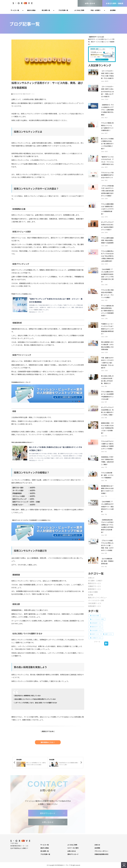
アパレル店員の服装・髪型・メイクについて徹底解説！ (107, 475)
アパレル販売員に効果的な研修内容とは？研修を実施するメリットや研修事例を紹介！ (107, 311)
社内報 (91, 595)
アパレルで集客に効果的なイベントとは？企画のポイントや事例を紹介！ (107, 127)
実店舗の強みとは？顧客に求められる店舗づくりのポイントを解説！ (107, 490)
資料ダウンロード (48, 813)
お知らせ (91, 578)
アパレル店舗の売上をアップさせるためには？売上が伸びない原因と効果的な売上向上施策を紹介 (107, 256)
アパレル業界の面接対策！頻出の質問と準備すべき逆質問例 (107, 240)
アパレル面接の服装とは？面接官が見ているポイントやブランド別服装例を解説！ (107, 209)
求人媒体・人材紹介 (95, 581)
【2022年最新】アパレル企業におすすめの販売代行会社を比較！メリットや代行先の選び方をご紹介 (107, 276)
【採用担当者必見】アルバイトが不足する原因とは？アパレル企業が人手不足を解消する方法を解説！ (107, 526)
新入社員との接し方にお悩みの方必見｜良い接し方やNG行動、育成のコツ (107, 380)
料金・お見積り (96, 10)
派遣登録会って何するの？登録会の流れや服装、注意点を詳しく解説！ (107, 461)
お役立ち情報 (93, 592)
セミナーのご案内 (73, 848)
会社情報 (113, 10)
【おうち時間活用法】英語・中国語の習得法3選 (107, 561)
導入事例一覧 (46, 10)
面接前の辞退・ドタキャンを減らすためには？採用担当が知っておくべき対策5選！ (107, 428)
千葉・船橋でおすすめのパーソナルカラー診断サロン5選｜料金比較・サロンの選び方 (107, 363)
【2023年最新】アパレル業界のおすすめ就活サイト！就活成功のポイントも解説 (107, 507)
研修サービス (95, 634)
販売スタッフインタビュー (98, 598)
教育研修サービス (94, 589)
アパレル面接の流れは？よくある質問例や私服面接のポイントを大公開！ (107, 395)
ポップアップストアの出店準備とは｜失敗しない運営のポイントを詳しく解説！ (107, 411)
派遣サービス (107, 634)
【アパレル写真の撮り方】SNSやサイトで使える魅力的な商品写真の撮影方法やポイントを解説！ (107, 191)
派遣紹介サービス (94, 586)
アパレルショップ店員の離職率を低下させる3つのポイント (107, 175)
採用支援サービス (30, 94)
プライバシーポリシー (101, 851)
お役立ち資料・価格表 (115, 3)
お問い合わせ (90, 3)
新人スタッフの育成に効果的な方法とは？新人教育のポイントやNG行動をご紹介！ (107, 144)
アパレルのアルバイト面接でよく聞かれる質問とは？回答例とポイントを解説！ (107, 445)
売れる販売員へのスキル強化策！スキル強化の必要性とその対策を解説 (107, 346)
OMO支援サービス (95, 603)
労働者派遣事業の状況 (101, 854)
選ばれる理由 (31, 10)
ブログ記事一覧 (63, 10)
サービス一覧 (15, 10)
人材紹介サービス (96, 638)
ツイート (97, 642)
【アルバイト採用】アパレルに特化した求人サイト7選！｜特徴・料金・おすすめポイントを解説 (107, 545)
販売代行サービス (94, 583)
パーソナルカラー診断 (96, 600)
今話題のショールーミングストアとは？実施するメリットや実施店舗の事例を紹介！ (107, 329)
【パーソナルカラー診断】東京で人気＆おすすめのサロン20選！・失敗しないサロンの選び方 (107, 91)
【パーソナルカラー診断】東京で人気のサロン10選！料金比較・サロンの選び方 (107, 75)
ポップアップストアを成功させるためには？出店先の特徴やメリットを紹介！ (107, 226)
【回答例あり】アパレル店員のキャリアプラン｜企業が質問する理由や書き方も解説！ (107, 110)
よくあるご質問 (79, 10)
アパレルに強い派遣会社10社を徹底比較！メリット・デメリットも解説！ (107, 294)
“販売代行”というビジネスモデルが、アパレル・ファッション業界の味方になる (107, 161)
